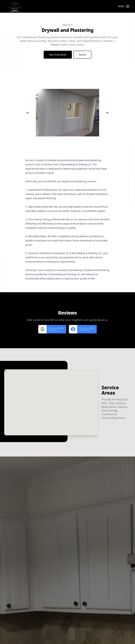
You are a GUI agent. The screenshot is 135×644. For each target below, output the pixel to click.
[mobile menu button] (128, 6)
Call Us (82, 55)
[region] (67, 113)
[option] (67, 113)
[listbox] (67, 113)
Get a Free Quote (58, 55)
